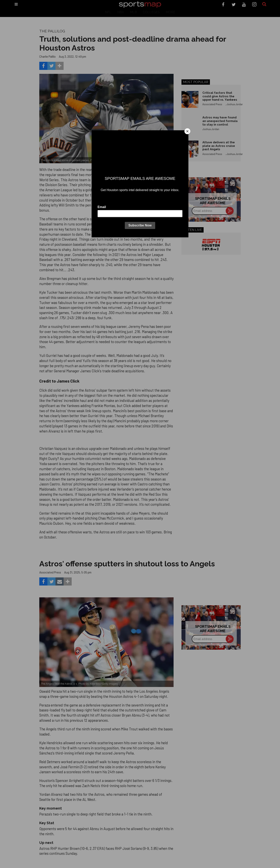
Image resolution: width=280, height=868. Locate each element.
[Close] (187, 131)
